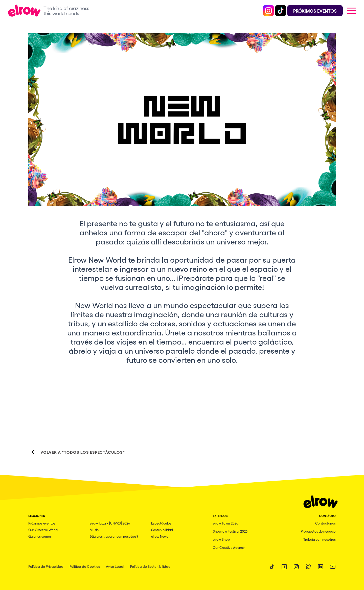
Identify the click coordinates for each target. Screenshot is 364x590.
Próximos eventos (42, 523)
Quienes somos (40, 536)
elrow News (160, 536)
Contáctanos (325, 523)
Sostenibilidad (162, 530)
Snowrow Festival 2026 (230, 531)
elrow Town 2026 (225, 523)
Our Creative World (43, 530)
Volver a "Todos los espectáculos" (78, 452)
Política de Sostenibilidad (150, 566)
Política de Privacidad (46, 566)
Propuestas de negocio (318, 531)
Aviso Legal (115, 566)
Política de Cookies (85, 566)
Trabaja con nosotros (320, 539)
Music (94, 530)
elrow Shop (221, 539)
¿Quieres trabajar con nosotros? (114, 536)
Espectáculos (161, 523)
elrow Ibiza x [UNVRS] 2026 (110, 523)
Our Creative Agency (229, 547)
